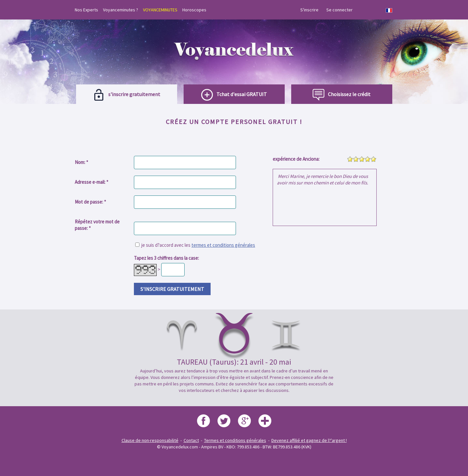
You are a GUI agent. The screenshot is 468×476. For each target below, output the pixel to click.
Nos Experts (86, 10)
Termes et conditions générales (235, 440)
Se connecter (339, 10)
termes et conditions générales (223, 245)
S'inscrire (309, 10)
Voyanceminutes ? (121, 10)
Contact (191, 440)
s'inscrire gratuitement (172, 289)
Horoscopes (194, 10)
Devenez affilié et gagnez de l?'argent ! (309, 440)
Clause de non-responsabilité (150, 440)
